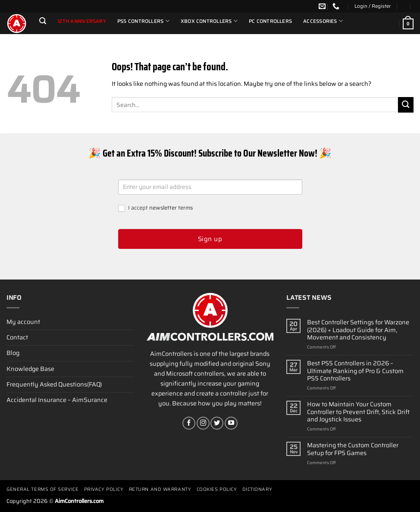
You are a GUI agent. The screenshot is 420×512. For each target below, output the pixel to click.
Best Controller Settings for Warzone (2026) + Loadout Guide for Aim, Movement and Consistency (358, 330)
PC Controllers (270, 21)
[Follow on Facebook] (189, 423)
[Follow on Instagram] (203, 423)
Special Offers (65, 37)
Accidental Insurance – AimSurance (57, 400)
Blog (13, 353)
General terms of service (42, 489)
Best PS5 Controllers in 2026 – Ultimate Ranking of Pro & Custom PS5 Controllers (355, 371)
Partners (105, 37)
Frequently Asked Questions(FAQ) (54, 384)
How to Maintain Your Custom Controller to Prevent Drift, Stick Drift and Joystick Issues (358, 412)
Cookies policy (217, 489)
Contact (17, 337)
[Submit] (406, 105)
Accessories (323, 21)
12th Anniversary (82, 21)
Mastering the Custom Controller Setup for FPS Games (353, 449)
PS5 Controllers (143, 21)
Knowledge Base (30, 369)
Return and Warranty (160, 489)
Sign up (210, 239)
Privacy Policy (104, 489)
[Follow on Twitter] (217, 423)
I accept (155, 208)
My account (23, 322)
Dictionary (257, 489)
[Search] (43, 21)
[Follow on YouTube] (231, 423)
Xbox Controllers (209, 21)
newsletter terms (171, 208)
